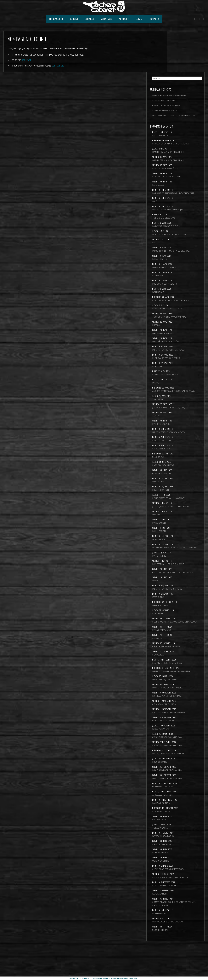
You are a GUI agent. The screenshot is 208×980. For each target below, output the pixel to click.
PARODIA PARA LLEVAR (181, 469)
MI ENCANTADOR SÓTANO (183, 252)
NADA (173, 597)
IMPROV (174, 316)
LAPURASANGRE (178, 923)
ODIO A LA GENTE (178, 887)
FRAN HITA (175, 360)
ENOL (173, 224)
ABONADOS (124, 19)
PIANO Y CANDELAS (179, 870)
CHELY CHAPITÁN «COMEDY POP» (186, 895)
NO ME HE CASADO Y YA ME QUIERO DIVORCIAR (183, 559)
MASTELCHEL (176, 485)
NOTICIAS (74, 19)
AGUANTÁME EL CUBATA (182, 727)
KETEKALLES (176, 159)
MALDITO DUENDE (179, 424)
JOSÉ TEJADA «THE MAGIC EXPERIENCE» (182, 515)
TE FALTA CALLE (178, 854)
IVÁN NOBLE (176, 276)
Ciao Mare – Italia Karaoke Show (185, 683)
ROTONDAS (175, 260)
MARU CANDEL (177, 533)
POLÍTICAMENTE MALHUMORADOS (178, 503)
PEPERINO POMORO (180, 837)
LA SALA (139, 19)
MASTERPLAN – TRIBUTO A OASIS (186, 577)
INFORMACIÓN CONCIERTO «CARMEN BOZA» (183, 79)
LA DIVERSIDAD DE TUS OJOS (184, 204)
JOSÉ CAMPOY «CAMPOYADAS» (184, 719)
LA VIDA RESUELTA (179, 829)
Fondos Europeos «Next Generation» (181, 55)
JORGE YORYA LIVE (179, 755)
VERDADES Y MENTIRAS (181, 747)
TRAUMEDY (175, 396)
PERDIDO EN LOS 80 (180, 444)
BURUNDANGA (177, 946)
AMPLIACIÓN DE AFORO (181, 62)
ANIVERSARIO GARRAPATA (182, 72)
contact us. (58, 66)
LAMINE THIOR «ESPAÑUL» (183, 143)
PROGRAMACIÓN (56, 19)
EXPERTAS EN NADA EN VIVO (183, 368)
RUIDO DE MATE (178, 100)
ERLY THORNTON (178, 493)
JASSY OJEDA (176, 613)
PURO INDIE (176, 658)
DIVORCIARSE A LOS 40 (181, 862)
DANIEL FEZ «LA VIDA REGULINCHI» (180, 122)
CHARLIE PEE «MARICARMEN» (184, 666)
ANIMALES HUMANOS (180, 821)
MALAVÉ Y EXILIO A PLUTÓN (183, 332)
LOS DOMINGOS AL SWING (183, 268)
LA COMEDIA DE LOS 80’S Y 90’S (185, 151)
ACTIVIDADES (106, 19)
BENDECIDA (176, 674)
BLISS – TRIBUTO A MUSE (182, 915)
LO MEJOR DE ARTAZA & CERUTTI (186, 780)
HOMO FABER (176, 549)
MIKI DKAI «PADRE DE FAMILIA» (185, 796)
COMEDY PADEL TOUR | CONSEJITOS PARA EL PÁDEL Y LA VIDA (186, 934)
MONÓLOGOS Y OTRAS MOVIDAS (186, 954)
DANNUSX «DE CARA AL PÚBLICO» (186, 710)
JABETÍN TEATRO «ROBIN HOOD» (186, 605)
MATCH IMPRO (177, 569)
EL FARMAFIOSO (178, 879)
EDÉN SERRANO (177, 788)
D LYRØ (174, 377)
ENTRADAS (89, 19)
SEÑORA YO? (176, 460)
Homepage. (27, 60)
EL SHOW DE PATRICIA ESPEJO (184, 352)
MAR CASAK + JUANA (180, 324)
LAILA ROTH (176, 630)
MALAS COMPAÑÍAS (179, 650)
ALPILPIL (174, 416)
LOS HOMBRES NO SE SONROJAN (186, 187)
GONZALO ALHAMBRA (180, 813)
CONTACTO (154, 19)
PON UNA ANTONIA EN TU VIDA (185, 296)
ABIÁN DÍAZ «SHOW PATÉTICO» (185, 763)
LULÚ (172, 179)
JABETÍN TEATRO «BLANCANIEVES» (178, 342)
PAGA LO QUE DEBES (180, 452)
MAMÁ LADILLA (177, 243)
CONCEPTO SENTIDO (180, 477)
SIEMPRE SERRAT (178, 962)
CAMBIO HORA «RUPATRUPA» (184, 67)
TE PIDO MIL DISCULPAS (181, 196)
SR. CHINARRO (177, 846)
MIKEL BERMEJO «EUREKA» (183, 702)
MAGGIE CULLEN (178, 622)
